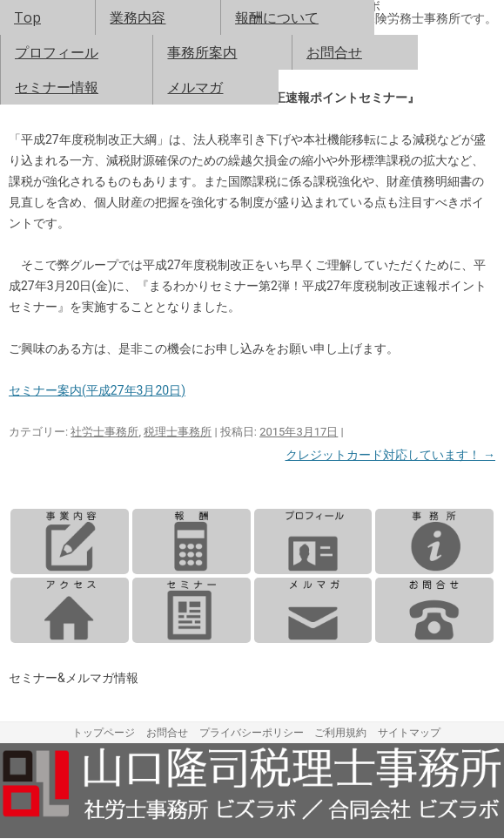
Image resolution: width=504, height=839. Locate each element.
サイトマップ (409, 733)
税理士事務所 (178, 432)
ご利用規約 (340, 733)
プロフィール (57, 52)
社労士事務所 (104, 432)
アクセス (70, 610)
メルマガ (195, 87)
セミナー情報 (57, 87)
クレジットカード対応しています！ (390, 455)
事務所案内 (202, 52)
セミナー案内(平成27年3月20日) (97, 390)
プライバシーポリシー (252, 733)
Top (27, 17)
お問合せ (334, 52)
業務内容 (138, 17)
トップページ (104, 733)
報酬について (277, 17)
